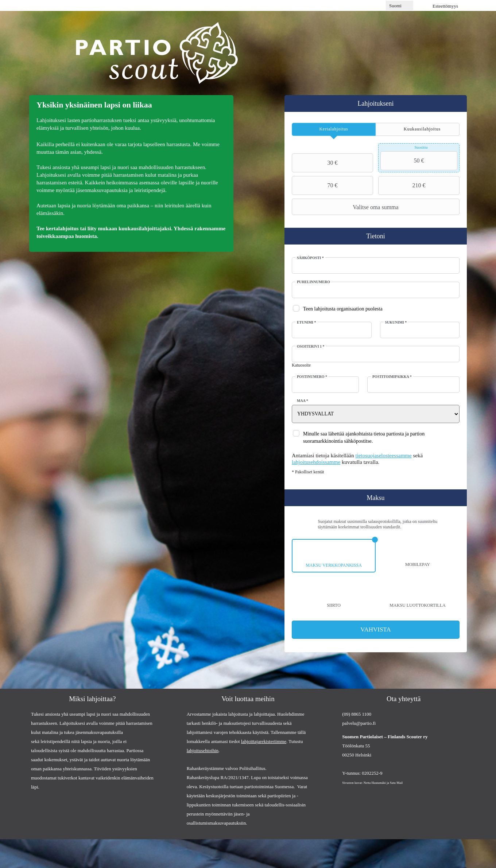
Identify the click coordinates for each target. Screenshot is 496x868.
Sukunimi (396, 322)
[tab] (334, 129)
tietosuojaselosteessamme (384, 455)
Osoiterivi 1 (311, 346)
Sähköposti (311, 258)
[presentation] (334, 129)
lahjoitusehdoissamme (316, 462)
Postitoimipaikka (392, 377)
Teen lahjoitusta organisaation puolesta (343, 309)
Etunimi (307, 322)
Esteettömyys (445, 6)
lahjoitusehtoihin (203, 751)
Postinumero (312, 377)
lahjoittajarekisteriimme (264, 742)
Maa (303, 401)
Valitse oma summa (346, 207)
